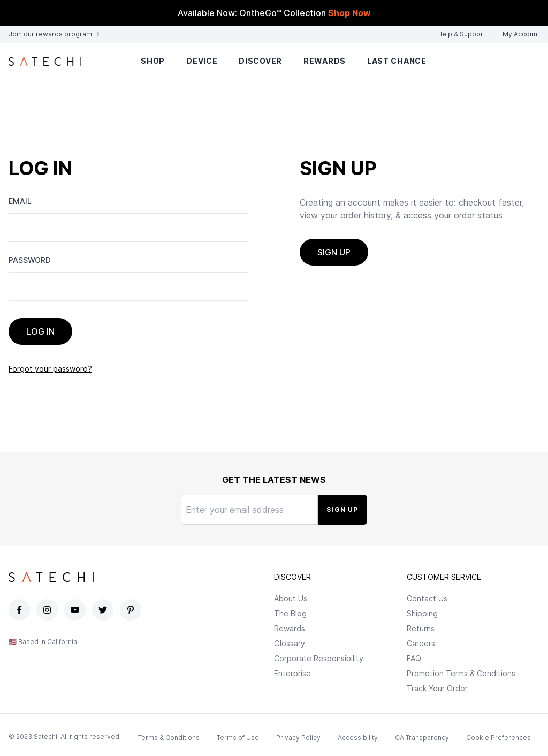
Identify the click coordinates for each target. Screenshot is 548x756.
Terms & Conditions (169, 738)
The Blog (290, 613)
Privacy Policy (298, 738)
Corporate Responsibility (319, 658)
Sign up (334, 252)
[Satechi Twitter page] (104, 610)
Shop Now (349, 13)
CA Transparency (422, 738)
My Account (521, 34)
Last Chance (397, 61)
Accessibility (358, 738)
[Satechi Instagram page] (48, 610)
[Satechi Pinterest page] (132, 610)
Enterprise (292, 673)
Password (30, 260)
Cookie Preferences (498, 738)
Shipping (422, 613)
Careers (421, 643)
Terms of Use (238, 738)
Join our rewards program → (54, 34)
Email (20, 201)
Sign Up (342, 509)
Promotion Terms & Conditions (461, 673)
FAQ (414, 658)
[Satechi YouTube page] (76, 610)
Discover (260, 61)
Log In (40, 331)
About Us (291, 598)
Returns (421, 628)
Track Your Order (437, 688)
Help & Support (461, 34)
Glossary (290, 643)
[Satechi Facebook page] (20, 610)
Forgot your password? (50, 369)
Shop (153, 61)
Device (202, 61)
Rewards (325, 61)
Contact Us (427, 598)
